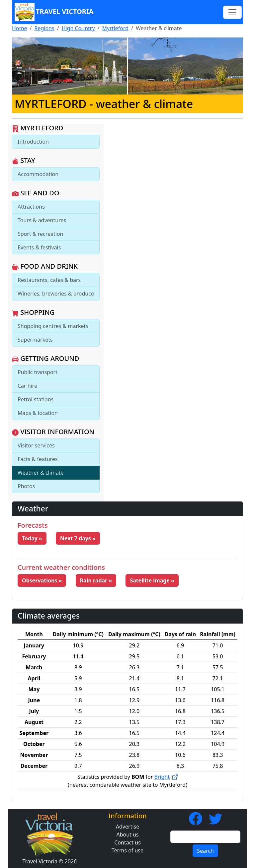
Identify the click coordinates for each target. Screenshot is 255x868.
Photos (26, 486)
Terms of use (127, 850)
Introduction (33, 142)
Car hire (27, 386)
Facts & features (38, 459)
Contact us (127, 842)
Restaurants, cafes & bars (49, 280)
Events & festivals (39, 247)
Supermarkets (35, 340)
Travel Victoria (54, 12)
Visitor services (36, 445)
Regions (44, 28)
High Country (78, 28)
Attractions (31, 207)
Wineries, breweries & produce (56, 294)
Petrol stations (36, 399)
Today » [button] (32, 538)
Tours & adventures (42, 220)
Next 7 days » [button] (78, 538)
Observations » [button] (42, 580)
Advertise (127, 827)
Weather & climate (41, 473)
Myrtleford (116, 28)
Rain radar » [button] (96, 580)
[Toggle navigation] (232, 12)
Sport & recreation (40, 234)
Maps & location (38, 413)
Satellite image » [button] (152, 580)
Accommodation (38, 174)
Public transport (38, 372)
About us (127, 835)
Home (20, 28)
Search (205, 851)
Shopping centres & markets (53, 326)
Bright (166, 777)
